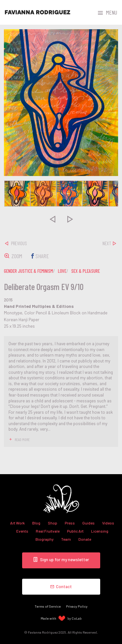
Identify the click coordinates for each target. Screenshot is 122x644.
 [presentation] (52, 219)
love (62, 271)
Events (22, 531)
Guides (88, 523)
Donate (85, 539)
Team (66, 539)
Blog (36, 523)
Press (70, 523)
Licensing (100, 531)
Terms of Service (48, 606)
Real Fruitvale (48, 531)
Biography (45, 539)
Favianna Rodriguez (37, 12)
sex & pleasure (86, 271)
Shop (53, 523)
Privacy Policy (77, 606)
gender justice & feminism (28, 271)
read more (22, 439)
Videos (108, 523)
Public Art (75, 531)
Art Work (17, 523)
